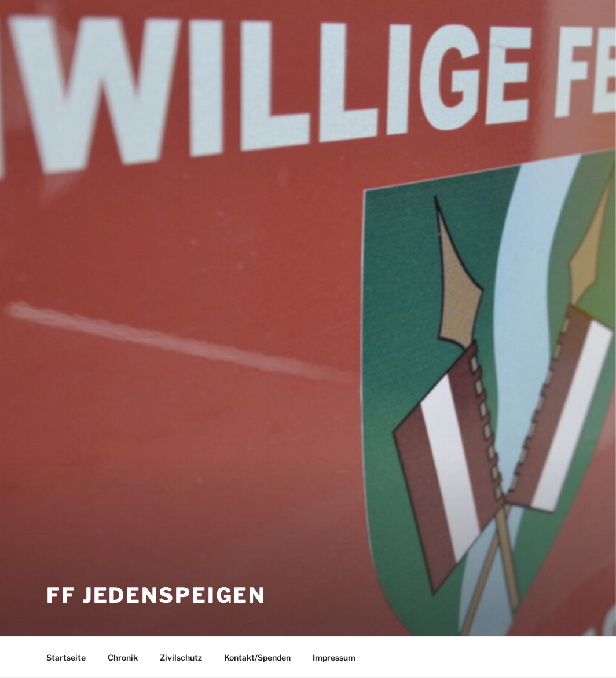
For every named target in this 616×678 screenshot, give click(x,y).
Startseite (66, 657)
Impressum (334, 657)
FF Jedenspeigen (156, 595)
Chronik (123, 657)
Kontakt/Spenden (257, 657)
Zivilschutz (181, 657)
